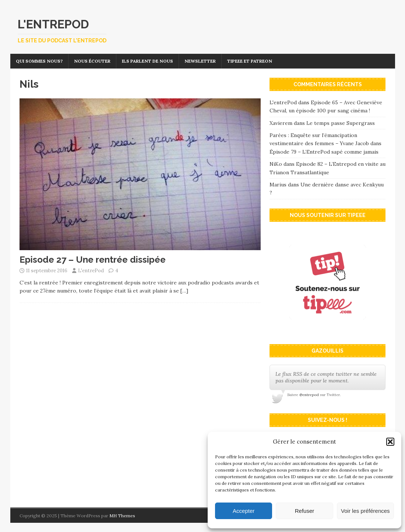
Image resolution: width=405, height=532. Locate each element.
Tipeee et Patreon (250, 61)
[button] (390, 442)
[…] (184, 291)
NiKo (276, 164)
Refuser (305, 511)
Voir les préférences (365, 511)
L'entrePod (91, 271)
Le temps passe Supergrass (341, 123)
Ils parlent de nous (147, 61)
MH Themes (122, 516)
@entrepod (309, 395)
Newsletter (200, 61)
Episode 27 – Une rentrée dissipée (93, 260)
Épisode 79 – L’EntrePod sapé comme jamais (324, 152)
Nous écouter (92, 61)
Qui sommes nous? (39, 61)
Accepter (244, 511)
